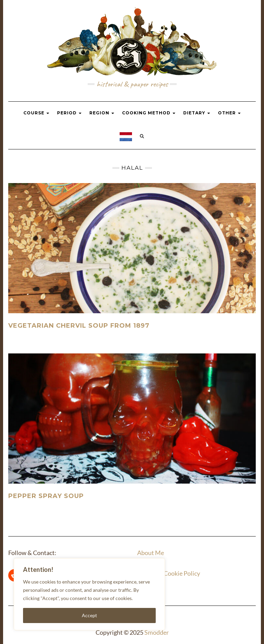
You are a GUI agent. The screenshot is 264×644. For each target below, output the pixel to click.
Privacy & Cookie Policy (169, 573)
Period (69, 113)
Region (102, 113)
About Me (151, 553)
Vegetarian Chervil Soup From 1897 (79, 326)
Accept (89, 615)
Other (229, 113)
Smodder (157, 632)
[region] (89, 594)
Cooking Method (149, 113)
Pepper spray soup (46, 496)
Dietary (197, 113)
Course (36, 113)
